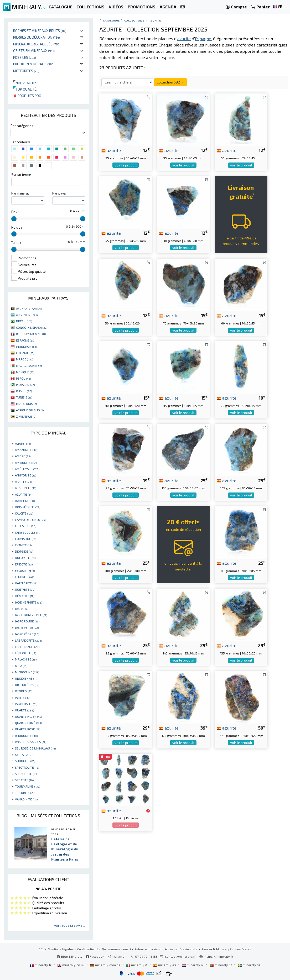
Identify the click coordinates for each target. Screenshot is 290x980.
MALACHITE (26, 659)
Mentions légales (61, 949)
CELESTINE (26, 526)
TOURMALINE (27, 786)
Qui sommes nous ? (116, 949)
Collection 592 (170, 82)
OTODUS (24, 691)
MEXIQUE (25, 372)
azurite (111, 150)
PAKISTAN (25, 385)
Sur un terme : (22, 175)
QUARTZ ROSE (28, 729)
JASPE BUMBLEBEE (31, 615)
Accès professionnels (182, 949)
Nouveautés (25, 83)
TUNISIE (24, 397)
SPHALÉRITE (26, 774)
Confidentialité (88, 949)
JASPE (22, 609)
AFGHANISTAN (29, 308)
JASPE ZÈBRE (27, 634)
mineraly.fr (41, 965)
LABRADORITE (28, 640)
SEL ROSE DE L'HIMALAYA (35, 748)
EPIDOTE (24, 564)
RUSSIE (24, 391)
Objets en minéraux (34, 51)
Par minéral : (21, 193)
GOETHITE (25, 589)
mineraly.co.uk (71, 965)
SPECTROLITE (27, 767)
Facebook (95, 956)
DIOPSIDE (24, 551)
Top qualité (25, 89)
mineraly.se (249, 965)
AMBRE (23, 456)
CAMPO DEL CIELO (30, 520)
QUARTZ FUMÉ (28, 723)
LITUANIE (25, 353)
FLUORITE (24, 577)
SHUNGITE (25, 761)
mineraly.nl (193, 965)
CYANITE (23, 545)
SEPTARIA (24, 754)
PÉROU (23, 378)
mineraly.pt (221, 965)
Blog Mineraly (70, 956)
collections (134, 20)
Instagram (118, 956)
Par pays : (60, 193)
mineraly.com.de (106, 965)
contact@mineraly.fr (180, 956)
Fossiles (25, 57)
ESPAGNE (25, 340)
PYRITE (22, 698)
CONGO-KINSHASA (32, 327)
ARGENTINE (27, 315)
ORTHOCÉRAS (27, 685)
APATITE (23, 481)
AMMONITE (26, 463)
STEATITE (24, 780)
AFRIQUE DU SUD (30, 410)
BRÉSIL (24, 321)
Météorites (26, 71)
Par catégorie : (22, 126)
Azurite (155, 20)
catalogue (111, 20)
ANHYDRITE (25, 475)
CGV (42, 949)
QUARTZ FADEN (28, 716)
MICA (21, 666)
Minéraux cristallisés (37, 44)
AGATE (23, 443)
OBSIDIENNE (26, 678)
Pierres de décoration (37, 37)
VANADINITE (26, 799)
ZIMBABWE (26, 416)
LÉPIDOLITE (25, 653)
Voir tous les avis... (69, 925)
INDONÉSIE (26, 347)
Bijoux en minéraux (34, 64)
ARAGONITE (25, 488)
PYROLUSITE (26, 704)
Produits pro (27, 96)
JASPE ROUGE (27, 621)
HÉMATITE (25, 596)
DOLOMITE (25, 558)
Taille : (16, 243)
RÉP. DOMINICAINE (31, 334)
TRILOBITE (25, 793)
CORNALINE (25, 539)
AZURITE (24, 494)
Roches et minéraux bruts (40, 31)
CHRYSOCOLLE (27, 532)
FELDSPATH (25, 570)
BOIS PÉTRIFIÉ (28, 507)
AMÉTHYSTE (27, 469)
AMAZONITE (26, 450)
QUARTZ (24, 710)
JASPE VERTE (27, 627)
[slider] (14, 219)
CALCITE (24, 513)
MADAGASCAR (30, 365)
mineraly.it (137, 965)
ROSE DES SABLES (31, 742)
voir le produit (126, 165)
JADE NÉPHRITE (29, 602)
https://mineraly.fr (219, 956)
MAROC (25, 359)
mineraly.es (165, 965)
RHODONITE (26, 736)
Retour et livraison (148, 949)
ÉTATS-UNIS (27, 403)
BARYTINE (25, 501)
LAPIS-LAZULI (27, 647)
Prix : (15, 212)
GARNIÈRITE (26, 583)
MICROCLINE (27, 672)
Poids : (17, 227)
